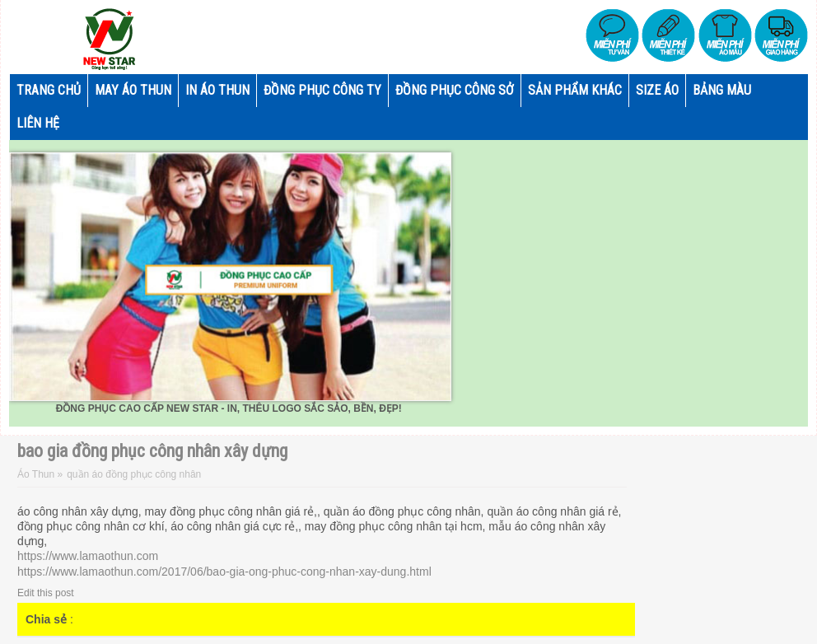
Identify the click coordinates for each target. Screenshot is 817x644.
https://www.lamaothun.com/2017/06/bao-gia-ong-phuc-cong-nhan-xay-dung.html (224, 572)
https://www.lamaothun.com (88, 556)
